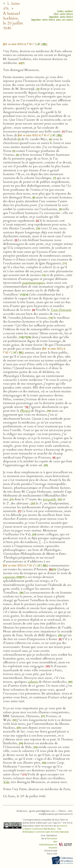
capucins (9, 577)
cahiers (33, 682)
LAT (38, 44)
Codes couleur (65, 11)
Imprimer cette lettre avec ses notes (52, 20)
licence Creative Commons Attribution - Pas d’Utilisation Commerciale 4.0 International (45, 829)
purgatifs (49, 499)
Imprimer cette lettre (61, 17)
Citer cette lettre (63, 14)
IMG (44, 44)
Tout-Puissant (61, 310)
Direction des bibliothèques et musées (48, 843)
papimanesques (33, 283)
